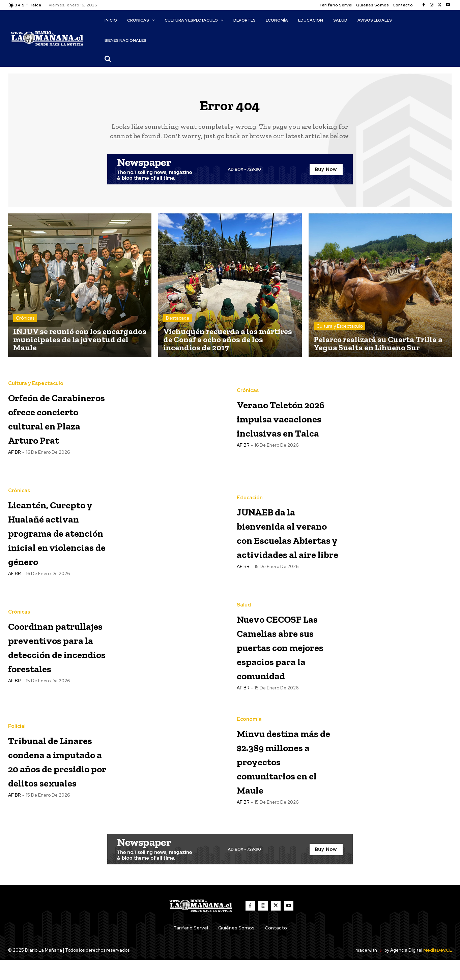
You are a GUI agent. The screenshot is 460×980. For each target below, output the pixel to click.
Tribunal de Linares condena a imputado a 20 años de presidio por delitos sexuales (59, 781)
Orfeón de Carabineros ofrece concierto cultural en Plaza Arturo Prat (59, 423)
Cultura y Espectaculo (339, 331)
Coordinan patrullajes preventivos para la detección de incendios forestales (47, 663)
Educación (250, 485)
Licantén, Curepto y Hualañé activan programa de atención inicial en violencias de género (59, 541)
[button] (108, 59)
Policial (17, 733)
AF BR (14, 471)
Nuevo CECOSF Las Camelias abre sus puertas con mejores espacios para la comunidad (286, 663)
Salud (244, 607)
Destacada (178, 323)
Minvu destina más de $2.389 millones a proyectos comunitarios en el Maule (288, 781)
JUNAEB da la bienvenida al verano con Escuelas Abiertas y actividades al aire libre (280, 541)
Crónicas (25, 323)
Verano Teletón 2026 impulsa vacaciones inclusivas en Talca (284, 423)
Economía (249, 733)
